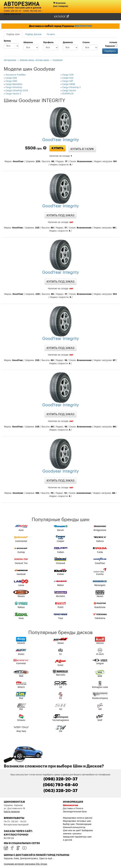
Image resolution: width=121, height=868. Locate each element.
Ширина (28, 42)
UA (12, 838)
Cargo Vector (69, 91)
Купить (58, 148)
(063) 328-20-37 (12, 14)
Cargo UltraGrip (14, 87)
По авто (51, 34)
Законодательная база (75, 812)
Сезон (86, 42)
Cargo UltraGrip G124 (17, 91)
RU (5, 838)
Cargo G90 (11, 81)
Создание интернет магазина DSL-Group (25, 864)
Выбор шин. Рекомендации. (77, 824)
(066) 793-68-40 (32, 11)
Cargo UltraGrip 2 (71, 87)
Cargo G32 (68, 78)
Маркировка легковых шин (77, 821)
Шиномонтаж (71, 805)
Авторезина (22, 4)
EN (9, 838)
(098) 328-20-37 (12, 11)
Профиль (48, 42)
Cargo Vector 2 (13, 94)
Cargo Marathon (14, 84)
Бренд (7, 41)
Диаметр (68, 42)
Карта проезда (12, 812)
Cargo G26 (68, 75)
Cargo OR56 (69, 84)
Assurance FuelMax (16, 75)
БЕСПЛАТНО (83, 26)
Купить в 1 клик (82, 149)
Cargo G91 (68, 81)
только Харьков (111, 44)
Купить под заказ (60, 215)
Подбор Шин (13, 34)
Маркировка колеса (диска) (78, 818)
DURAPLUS (68, 94)
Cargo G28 (11, 78)
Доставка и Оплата (73, 809)
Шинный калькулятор (74, 827)
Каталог (62, 17)
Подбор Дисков (33, 34)
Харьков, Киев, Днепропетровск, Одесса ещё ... (29, 859)
